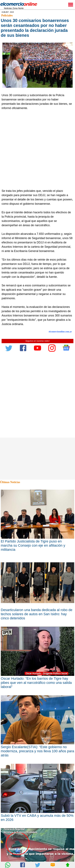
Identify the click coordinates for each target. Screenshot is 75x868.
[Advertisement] (37, 150)
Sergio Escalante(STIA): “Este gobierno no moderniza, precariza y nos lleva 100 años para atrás (37, 751)
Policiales (7, 15)
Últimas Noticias (10, 482)
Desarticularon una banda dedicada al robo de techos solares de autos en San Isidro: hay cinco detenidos (37, 614)
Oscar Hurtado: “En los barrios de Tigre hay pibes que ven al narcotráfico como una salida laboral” (36, 683)
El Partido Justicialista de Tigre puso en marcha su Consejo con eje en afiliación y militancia (33, 545)
